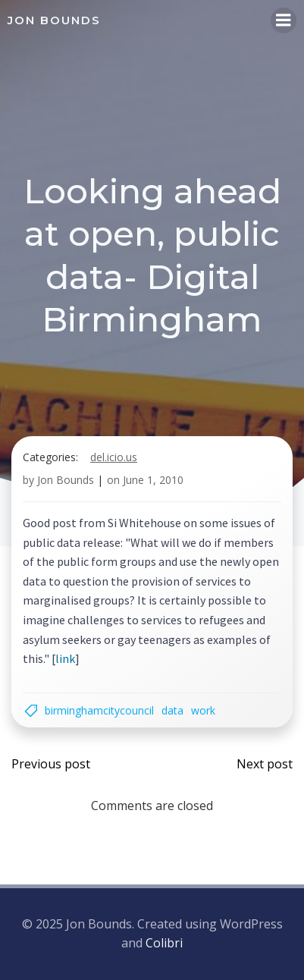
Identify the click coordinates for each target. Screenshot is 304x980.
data (172, 710)
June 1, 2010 (153, 480)
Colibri (164, 943)
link (65, 658)
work (203, 710)
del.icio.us (114, 457)
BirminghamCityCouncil (99, 710)
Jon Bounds (66, 480)
